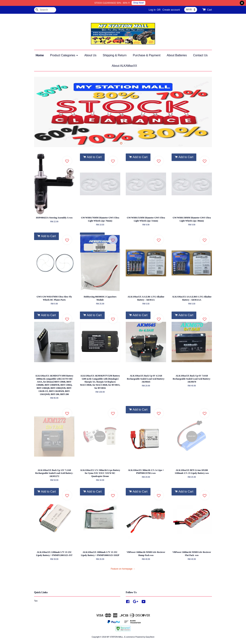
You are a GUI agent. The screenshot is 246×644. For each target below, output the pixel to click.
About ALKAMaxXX (124, 66)
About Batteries (177, 55)
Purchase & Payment (147, 55)
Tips (36, 601)
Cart (210, 10)
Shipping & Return (115, 55)
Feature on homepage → (123, 569)
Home (40, 55)
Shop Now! (138, 3)
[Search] (45, 10)
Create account (171, 10)
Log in (152, 10)
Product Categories (64, 55)
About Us (90, 55)
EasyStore (150, 637)
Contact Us (200, 55)
